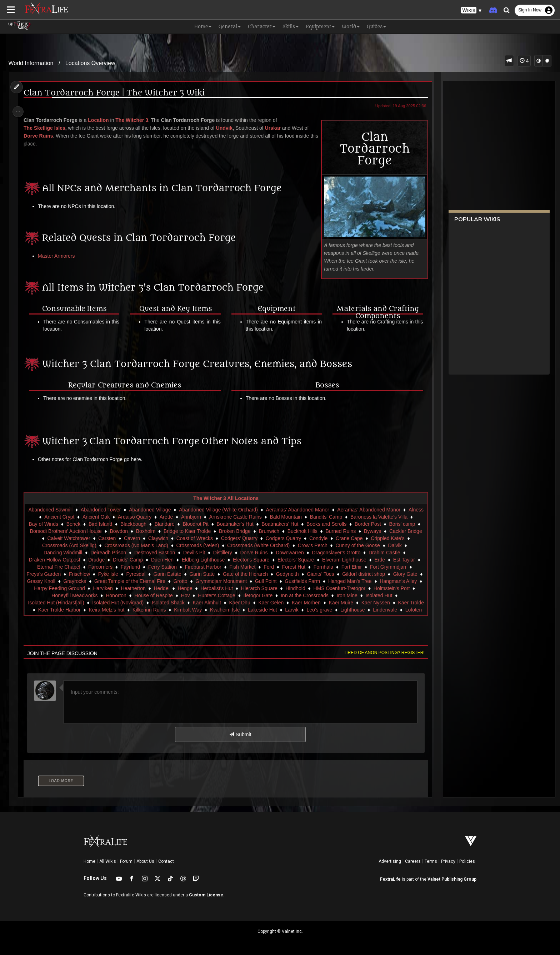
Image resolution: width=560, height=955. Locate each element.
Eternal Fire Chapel (62, 567)
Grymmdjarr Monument (247, 581)
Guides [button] (376, 27)
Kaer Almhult (223, 603)
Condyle (359, 538)
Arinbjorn (202, 517)
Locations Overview (90, 63)
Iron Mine (373, 595)
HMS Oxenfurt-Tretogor (384, 588)
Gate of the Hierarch (249, 574)
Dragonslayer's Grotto (347, 553)
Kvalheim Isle (262, 610)
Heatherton (178, 588)
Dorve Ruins (41, 136)
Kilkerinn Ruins (186, 610)
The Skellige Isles (48, 128)
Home (89, 861)
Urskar (276, 128)
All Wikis (108, 861)
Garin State (206, 574)
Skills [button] (291, 27)
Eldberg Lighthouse (207, 560)
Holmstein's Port (51, 595)
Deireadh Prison (119, 553)
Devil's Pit (204, 553)
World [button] (351, 27)
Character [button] (262, 27)
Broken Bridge (272, 531)
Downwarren (300, 553)
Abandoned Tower (108, 510)
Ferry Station (166, 567)
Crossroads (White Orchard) (290, 545)
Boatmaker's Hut (256, 524)
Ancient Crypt (70, 517)
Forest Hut (297, 567)
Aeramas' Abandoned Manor (304, 510)
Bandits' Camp (337, 517)
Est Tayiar (408, 560)
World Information (31, 63)
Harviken (147, 588)
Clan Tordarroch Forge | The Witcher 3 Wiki (117, 93)
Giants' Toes (324, 574)
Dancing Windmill (73, 553)
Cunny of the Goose (389, 545)
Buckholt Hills (339, 531)
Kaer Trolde (54, 610)
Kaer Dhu (256, 603)
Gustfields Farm (329, 581)
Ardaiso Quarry (146, 517)
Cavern (173, 538)
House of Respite (179, 595)
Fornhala (327, 567)
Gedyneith (291, 574)
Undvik (227, 128)
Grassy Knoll (67, 581)
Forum (126, 861)
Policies (467, 861)
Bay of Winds (64, 524)
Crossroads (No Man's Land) (168, 545)
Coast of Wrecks (235, 538)
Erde (384, 560)
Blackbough (154, 524)
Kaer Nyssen (392, 603)
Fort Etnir (355, 567)
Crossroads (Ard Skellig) (101, 545)
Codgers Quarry (324, 538)
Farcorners (104, 567)
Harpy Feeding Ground (104, 588)
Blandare (185, 524)
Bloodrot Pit (216, 524)
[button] (471, 11)
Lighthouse (390, 610)
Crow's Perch (344, 545)
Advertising (390, 861)
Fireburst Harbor (207, 567)
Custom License (206, 895)
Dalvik (39, 553)
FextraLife (390, 879)
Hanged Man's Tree (376, 581)
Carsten (148, 538)
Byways (410, 531)
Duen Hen (166, 560)
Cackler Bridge (64, 538)
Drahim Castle (395, 553)
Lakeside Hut (299, 610)
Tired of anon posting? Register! (380, 653)
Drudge (100, 560)
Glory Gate (409, 574)
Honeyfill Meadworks (101, 595)
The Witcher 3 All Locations (226, 498)
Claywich (199, 538)
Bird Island (121, 524)
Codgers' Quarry (280, 538)
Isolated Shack (185, 603)
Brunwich (306, 531)
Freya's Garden (47, 574)
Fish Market (246, 567)
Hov (211, 595)
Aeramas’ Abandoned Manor (376, 510)
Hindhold (340, 588)
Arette (177, 517)
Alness (40, 517)
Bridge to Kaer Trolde (224, 531)
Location (101, 120)
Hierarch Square (304, 588)
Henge (229, 588)
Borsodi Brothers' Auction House (103, 531)
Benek (94, 524)
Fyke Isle (112, 574)
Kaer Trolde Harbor (96, 610)
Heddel (206, 588)
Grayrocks (101, 581)
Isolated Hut (405, 595)
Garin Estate (171, 574)
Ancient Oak (107, 517)
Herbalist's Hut (261, 588)
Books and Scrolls (347, 524)
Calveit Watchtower (110, 538)
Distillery (233, 553)
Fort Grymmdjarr (392, 567)
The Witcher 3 (135, 120)
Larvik (329, 610)
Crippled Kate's (49, 545)
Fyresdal (140, 574)
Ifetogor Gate (284, 595)
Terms (431, 861)
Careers (413, 861)
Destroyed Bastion (165, 553)
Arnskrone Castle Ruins (247, 517)
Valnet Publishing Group (452, 879)
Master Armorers (59, 256)
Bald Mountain (297, 517)
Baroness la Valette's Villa (390, 517)
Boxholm (183, 531)
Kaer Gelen (288, 603)
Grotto (207, 581)
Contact (166, 861)
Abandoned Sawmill (57, 510)
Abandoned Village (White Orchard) (226, 510)
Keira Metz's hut (144, 610)
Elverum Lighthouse (348, 560)
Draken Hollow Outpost (58, 560)
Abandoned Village (157, 510)
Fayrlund (134, 567)
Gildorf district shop (367, 574)
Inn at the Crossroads (330, 595)
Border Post (389, 524)
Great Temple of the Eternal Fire (156, 581)
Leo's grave (356, 610)
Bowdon (156, 531)
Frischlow (83, 574)
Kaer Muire (357, 603)
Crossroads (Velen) (229, 545)
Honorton (142, 595)
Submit (240, 734)
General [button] (230, 27)
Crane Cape (390, 538)
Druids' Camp (131, 560)
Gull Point (292, 581)
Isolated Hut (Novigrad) (135, 603)
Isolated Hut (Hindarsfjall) (73, 603)
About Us (145, 861)
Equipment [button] (320, 27)
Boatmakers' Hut (301, 524)
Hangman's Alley (52, 588)
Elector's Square (255, 560)
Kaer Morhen (323, 603)
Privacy (448, 861)
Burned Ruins (378, 531)
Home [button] (203, 27)
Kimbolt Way (225, 610)
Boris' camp (46, 531)
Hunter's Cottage (242, 595)
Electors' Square (299, 560)
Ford (272, 567)
